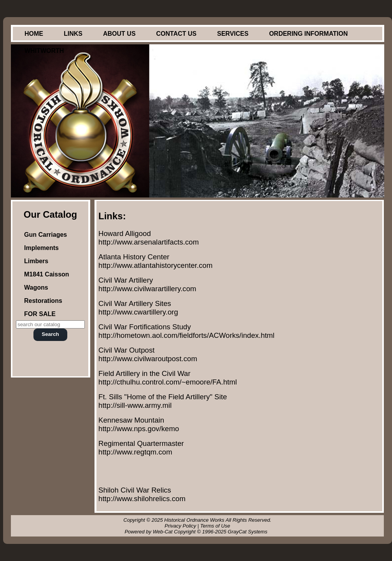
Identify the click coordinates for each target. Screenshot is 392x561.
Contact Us (177, 34)
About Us (119, 34)
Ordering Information (308, 34)
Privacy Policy (180, 526)
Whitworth (44, 51)
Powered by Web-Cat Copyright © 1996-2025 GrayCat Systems (197, 532)
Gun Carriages (45, 235)
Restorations (43, 301)
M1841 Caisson (47, 274)
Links (73, 34)
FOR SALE (40, 314)
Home (34, 34)
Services (233, 34)
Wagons (36, 287)
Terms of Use (215, 526)
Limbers (36, 261)
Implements (41, 248)
